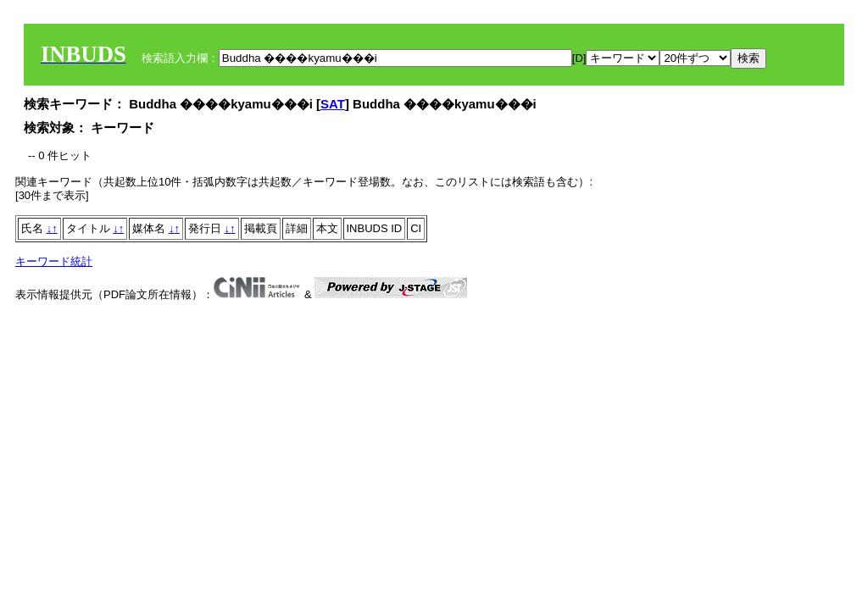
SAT (333, 104)
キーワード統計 (54, 261)
